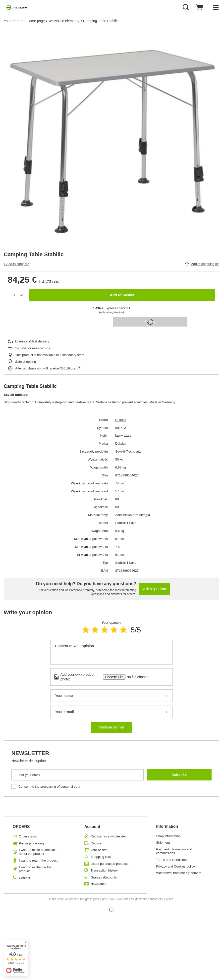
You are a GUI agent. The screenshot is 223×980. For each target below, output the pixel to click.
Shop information (168, 836)
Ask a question (155, 589)
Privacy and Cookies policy (175, 866)
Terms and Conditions (172, 860)
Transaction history (104, 870)
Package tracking (31, 843)
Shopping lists (101, 857)
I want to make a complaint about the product (38, 852)
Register (97, 843)
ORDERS (21, 827)
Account (92, 827)
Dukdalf (121, 420)
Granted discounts (104, 877)
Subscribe (179, 775)
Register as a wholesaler (108, 836)
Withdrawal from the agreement (179, 873)
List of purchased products (110, 864)
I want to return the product (38, 860)
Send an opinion (111, 727)
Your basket (99, 850)
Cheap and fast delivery (32, 341)
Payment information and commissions (174, 851)
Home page (36, 21)
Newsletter (30, 753)
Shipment (163, 843)
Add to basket (122, 295)
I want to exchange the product (35, 869)
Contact (25, 878)
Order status (28, 836)
